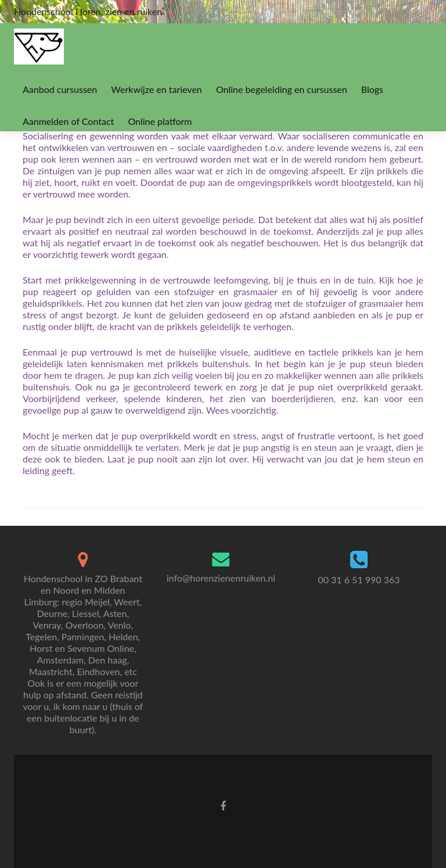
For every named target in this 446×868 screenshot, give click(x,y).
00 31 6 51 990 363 (359, 580)
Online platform (160, 121)
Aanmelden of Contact (68, 121)
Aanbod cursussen (60, 89)
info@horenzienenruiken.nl (221, 578)
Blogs (372, 89)
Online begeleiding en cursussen (282, 89)
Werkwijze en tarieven (156, 89)
